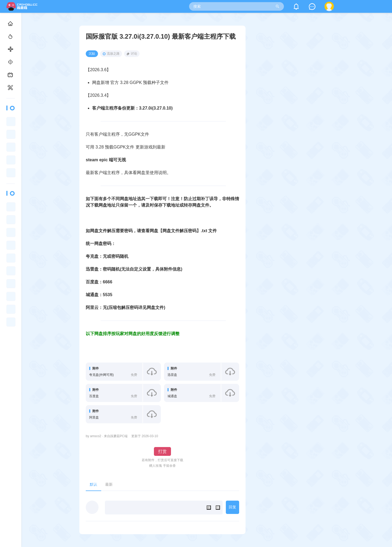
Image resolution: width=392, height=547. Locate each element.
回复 (232, 507)
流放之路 (111, 54)
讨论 (132, 54)
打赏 (162, 451)
